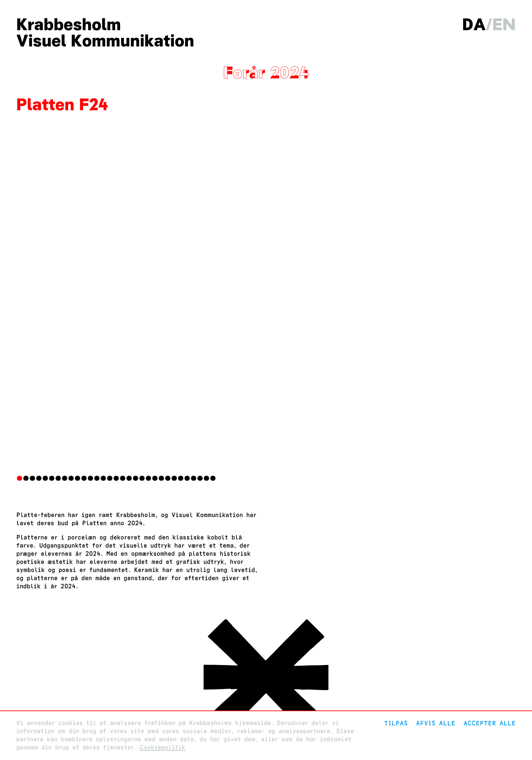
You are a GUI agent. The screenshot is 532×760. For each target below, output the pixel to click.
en (504, 24)
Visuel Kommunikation (105, 41)
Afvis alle (436, 723)
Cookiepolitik (163, 748)
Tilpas (396, 723)
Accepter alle (490, 723)
